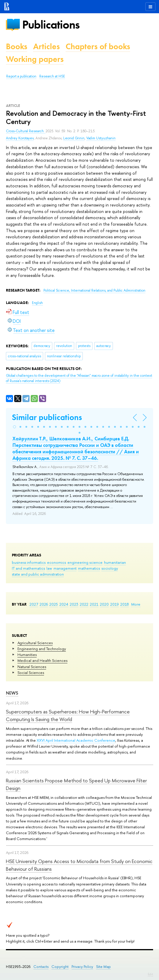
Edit (150, 974)
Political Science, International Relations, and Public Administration (94, 290)
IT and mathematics (28, 568)
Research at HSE (52, 76)
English (37, 303)
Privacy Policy (82, 967)
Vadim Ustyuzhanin (101, 138)
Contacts (41, 967)
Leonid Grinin (74, 138)
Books (17, 46)
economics (56, 562)
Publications (51, 25)
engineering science (85, 562)
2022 (84, 604)
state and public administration (38, 574)
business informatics (29, 562)
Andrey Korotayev (20, 138)
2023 (74, 604)
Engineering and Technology (42, 649)
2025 (54, 604)
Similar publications (47, 417)
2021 (94, 604)
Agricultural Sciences (35, 643)
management (65, 568)
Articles (46, 46)
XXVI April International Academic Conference (76, 740)
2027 (34, 604)
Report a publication (21, 76)
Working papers (35, 59)
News (12, 693)
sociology (110, 568)
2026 (44, 604)
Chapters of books (98, 46)
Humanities (27, 655)
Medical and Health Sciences (42, 660)
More (136, 604)
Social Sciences (31, 672)
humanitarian (115, 562)
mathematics (89, 568)
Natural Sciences (32, 667)
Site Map (103, 967)
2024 (64, 604)
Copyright (60, 967)
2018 (125, 604)
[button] (14, 427)
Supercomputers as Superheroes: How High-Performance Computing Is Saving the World (68, 715)
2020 (104, 604)
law (49, 568)
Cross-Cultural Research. (26, 131)
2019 (115, 604)
